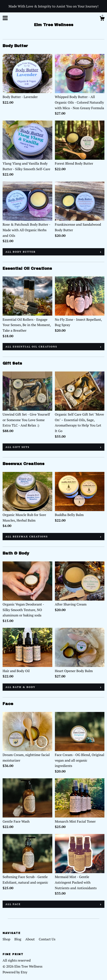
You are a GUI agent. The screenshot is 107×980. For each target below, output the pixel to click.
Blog (18, 939)
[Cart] (102, 19)
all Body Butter (21, 252)
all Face (13, 904)
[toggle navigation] (5, 18)
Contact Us (47, 939)
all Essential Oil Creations (31, 347)
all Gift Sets (17, 447)
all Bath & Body (20, 687)
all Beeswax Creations (27, 536)
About (31, 939)
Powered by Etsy (15, 972)
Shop (7, 939)
